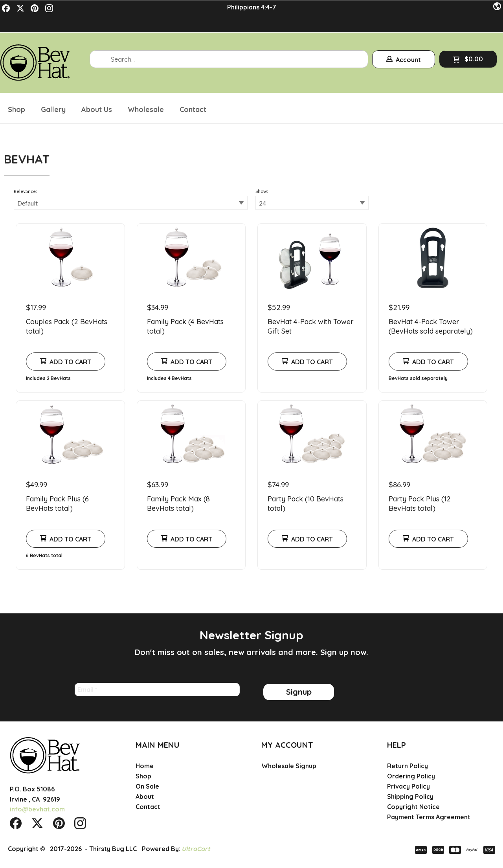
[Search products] (229, 43)
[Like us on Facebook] (6, 8)
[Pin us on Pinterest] (35, 8)
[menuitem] (17, 92)
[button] (497, 7)
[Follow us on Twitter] (20, 8)
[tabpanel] (251, 366)
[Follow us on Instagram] (49, 8)
